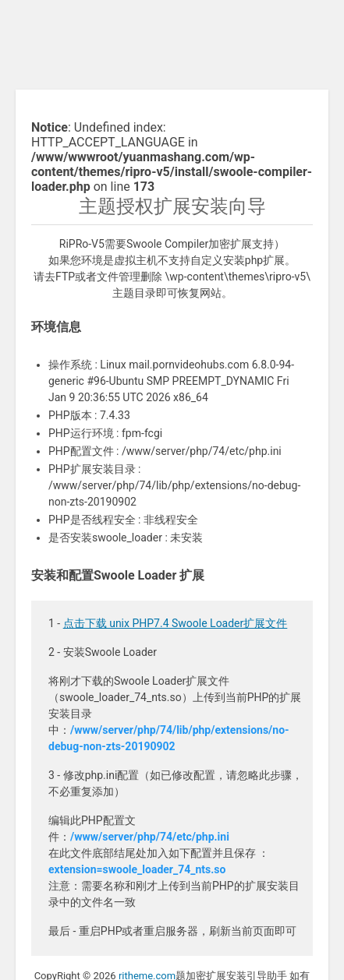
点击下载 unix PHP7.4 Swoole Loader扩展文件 (176, 623)
